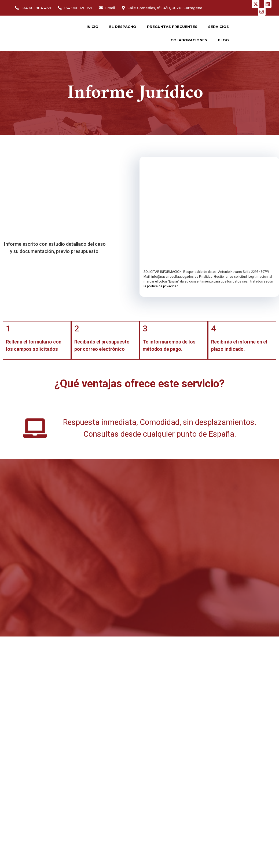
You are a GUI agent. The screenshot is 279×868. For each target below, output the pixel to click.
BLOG (223, 40)
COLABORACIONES (189, 40)
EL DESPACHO (123, 27)
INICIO (93, 27)
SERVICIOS (219, 27)
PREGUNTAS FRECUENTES (172, 27)
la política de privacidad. (161, 286)
